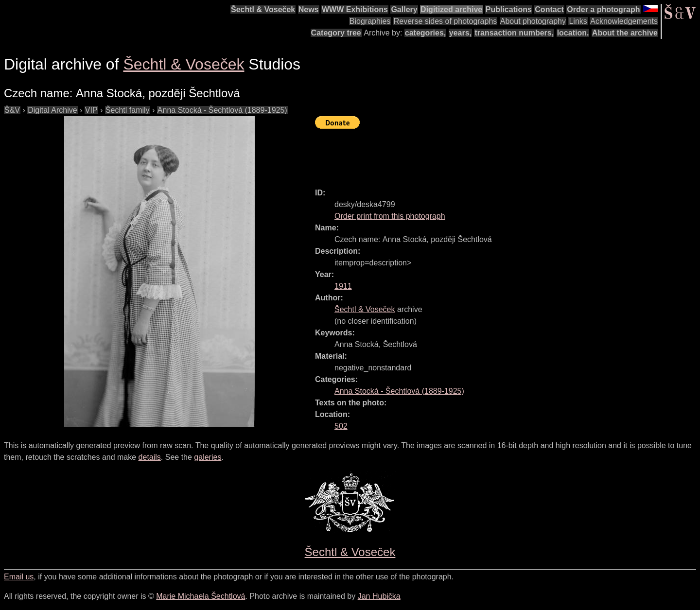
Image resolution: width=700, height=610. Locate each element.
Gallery (404, 9)
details (150, 457)
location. (573, 33)
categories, (425, 33)
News (309, 9)
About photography (533, 21)
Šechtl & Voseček (263, 9)
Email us (19, 577)
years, (460, 33)
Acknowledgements (624, 21)
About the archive (625, 33)
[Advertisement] (492, 154)
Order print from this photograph (390, 216)
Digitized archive (451, 9)
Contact (549, 9)
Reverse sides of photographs (446, 21)
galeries (208, 457)
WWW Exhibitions (355, 9)
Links (578, 21)
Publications (509, 9)
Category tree (336, 33)
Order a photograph (603, 9)
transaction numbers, (514, 33)
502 (341, 426)
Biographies (370, 21)
